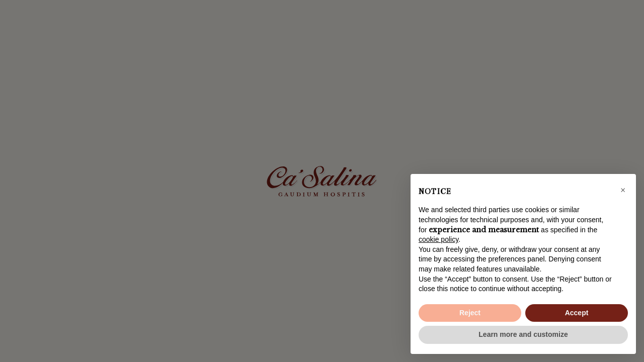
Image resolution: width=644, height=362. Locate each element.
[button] (623, 190)
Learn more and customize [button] (523, 334)
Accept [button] (577, 313)
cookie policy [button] (438, 239)
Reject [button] (470, 313)
